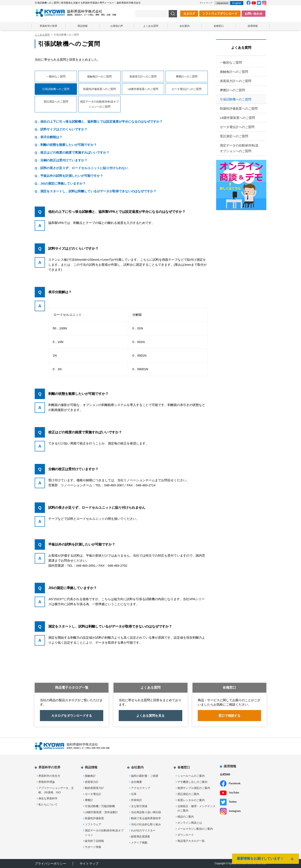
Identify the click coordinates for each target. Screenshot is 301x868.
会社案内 (185, 26)
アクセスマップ (141, 788)
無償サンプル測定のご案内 (194, 788)
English (237, 3)
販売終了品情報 (94, 841)
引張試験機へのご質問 (236, 99)
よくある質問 (151, 26)
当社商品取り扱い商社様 (146, 812)
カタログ (189, 14)
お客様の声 (117, 26)
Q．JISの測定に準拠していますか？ (60, 183)
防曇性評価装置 (94, 818)
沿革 (134, 794)
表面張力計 (92, 782)
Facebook (235, 783)
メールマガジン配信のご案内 (195, 829)
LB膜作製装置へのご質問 (143, 89)
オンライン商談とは (190, 823)
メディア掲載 (139, 843)
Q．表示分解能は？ (48, 137)
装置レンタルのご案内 (191, 800)
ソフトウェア (93, 824)
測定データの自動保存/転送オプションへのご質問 (99, 104)
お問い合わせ (254, 14)
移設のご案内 (186, 817)
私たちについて (48, 804)
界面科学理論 (47, 782)
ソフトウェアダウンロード (220, 14)
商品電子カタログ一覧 (191, 841)
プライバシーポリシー (50, 864)
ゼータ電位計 (93, 794)
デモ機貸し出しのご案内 (192, 782)
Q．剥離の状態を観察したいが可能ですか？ (66, 145)
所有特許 (136, 800)
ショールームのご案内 (191, 776)
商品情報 (83, 26)
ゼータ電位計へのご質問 (187, 89)
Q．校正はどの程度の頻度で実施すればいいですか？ (72, 152)
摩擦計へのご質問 (187, 76)
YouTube (234, 793)
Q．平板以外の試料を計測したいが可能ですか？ (69, 176)
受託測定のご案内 (188, 794)
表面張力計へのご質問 (143, 76)
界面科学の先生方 (49, 776)
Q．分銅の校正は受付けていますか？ (61, 160)
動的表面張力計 (94, 788)
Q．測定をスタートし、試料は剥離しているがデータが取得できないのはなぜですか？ (96, 191)
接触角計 (90, 776)
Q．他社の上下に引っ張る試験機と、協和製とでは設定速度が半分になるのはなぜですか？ (99, 121)
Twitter (233, 802)
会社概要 (136, 782)
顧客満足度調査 (141, 837)
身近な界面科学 (48, 798)
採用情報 (253, 26)
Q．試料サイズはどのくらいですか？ (61, 129)
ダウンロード (186, 835)
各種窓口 (219, 26)
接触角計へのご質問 (99, 76)
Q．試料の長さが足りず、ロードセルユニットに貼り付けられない (81, 168)
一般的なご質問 (56, 76)
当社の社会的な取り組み (146, 824)
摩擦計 (89, 800)
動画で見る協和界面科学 (146, 818)
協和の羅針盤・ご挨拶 (145, 776)
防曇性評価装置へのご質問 (99, 89)
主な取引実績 (139, 806)
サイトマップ (206, 3)
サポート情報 (93, 847)
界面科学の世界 (48, 26)
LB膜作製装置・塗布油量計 (101, 812)
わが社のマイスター (143, 830)
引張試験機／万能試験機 (100, 806)
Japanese (222, 3)
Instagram (235, 811)
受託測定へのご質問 (56, 102)
